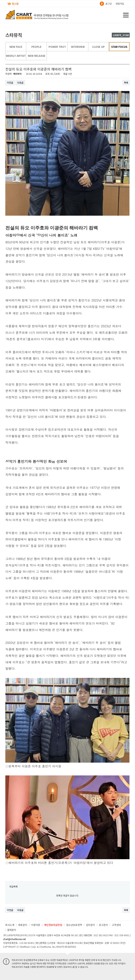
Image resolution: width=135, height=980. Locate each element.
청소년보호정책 (74, 925)
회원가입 (120, 4)
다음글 (20, 82)
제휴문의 (23, 925)
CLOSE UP (98, 47)
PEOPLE (36, 47)
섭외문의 (90, 925)
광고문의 (103, 925)
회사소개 (10, 925)
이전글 (10, 82)
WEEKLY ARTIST (16, 56)
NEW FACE (16, 47)
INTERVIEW (78, 47)
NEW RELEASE (37, 56)
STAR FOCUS (119, 47)
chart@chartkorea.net (14, 939)
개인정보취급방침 (53, 925)
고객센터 (116, 925)
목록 (126, 82)
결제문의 (12, 930)
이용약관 (36, 925)
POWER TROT (57, 47)
